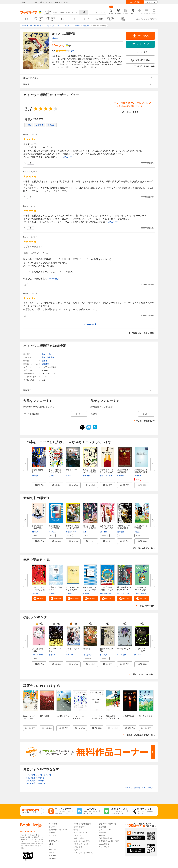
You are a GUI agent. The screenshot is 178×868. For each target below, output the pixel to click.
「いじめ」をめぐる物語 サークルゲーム (96, 718)
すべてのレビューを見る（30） (142, 333)
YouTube (52, 855)
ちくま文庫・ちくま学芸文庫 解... (72, 590)
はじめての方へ (141, 19)
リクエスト (78, 850)
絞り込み (48, 12)
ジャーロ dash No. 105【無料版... (140, 590)
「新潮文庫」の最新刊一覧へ (143, 548)
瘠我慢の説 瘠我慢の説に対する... (141, 472)
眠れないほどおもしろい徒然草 (89, 471)
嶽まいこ (112, 593)
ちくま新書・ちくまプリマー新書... (89, 590)
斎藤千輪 (104, 593)
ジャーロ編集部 (140, 593)
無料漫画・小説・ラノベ (58, 830)
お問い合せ (78, 847)
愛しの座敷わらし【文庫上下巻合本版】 (113, 718)
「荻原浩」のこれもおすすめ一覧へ (140, 735)
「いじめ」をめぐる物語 (79, 717)
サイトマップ (104, 847)
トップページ (54, 827)
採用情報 (102, 833)
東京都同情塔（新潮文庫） (54, 527)
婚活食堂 (87, 649)
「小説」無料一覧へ (146, 606)
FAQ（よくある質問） (82, 841)
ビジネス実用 (110, 19)
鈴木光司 (138, 655)
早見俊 (137, 532)
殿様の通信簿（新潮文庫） (37, 527)
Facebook (53, 858)
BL (62, 19)
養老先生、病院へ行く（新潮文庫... (72, 528)
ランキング (53, 836)
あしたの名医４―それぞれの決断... (107, 528)
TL (74, 19)
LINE (51, 844)
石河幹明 (138, 476)
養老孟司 (69, 532)
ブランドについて (106, 830)
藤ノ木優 (104, 532)
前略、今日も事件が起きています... (55, 472)
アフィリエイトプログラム (84, 853)
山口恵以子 (87, 655)
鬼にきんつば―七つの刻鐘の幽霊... (89, 528)
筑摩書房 (52, 593)
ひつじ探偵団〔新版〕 (37, 650)
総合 (26, 19)
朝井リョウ (53, 655)
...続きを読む (68, 157)
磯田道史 (35, 532)
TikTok (51, 853)
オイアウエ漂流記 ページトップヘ (139, 788)
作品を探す (78, 830)
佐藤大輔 (121, 476)
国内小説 (51, 357)
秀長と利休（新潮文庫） (141, 527)
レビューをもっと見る (89, 324)
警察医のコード (72, 470)
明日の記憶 (44, 716)
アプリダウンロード (81, 833)
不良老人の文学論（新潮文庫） (124, 527)
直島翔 (68, 476)
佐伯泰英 (104, 655)
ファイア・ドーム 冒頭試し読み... (38, 590)
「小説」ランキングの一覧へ (143, 674)
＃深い (29, 125)
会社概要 (102, 827)
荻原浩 (55, 38)
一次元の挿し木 (124, 649)
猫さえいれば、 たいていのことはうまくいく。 (30, 718)
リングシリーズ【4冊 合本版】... (141, 651)
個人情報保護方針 (106, 838)
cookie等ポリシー (106, 844)
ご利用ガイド (153, 19)
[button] (39, 485)
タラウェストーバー (108, 476)
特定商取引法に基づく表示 (109, 841)
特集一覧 (52, 833)
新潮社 (44, 361)
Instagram (53, 850)
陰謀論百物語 (128, 716)
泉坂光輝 (121, 593)
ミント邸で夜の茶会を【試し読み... (107, 590)
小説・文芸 (98, 19)
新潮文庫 (45, 364)
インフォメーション (81, 844)
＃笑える (40, 125)
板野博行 (86, 476)
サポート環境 (79, 838)
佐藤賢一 (35, 476)
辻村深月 (35, 593)
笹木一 (86, 532)
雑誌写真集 (122, 19)
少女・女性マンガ (50, 19)
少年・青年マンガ (38, 19)
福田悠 (51, 476)
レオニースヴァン (38, 655)
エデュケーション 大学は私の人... (107, 472)
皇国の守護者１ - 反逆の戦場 (124, 471)
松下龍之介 (122, 655)
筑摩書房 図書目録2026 (55, 589)
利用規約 (102, 836)
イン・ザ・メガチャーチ (55, 650)
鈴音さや (69, 655)
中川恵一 (77, 532)
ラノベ (86, 19)
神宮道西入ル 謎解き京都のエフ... (125, 589)
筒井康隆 (121, 532)
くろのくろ (130, 593)
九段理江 (52, 532)
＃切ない (51, 125)
